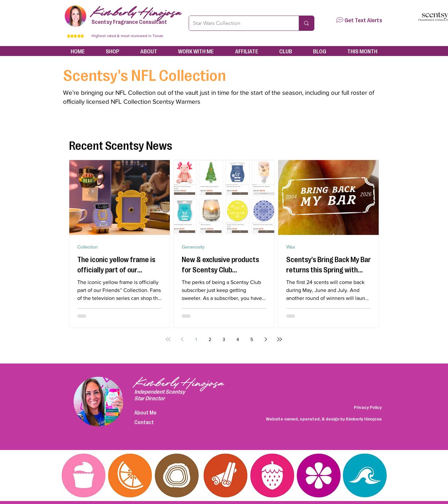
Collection (88, 247)
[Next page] (266, 339)
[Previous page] (182, 339)
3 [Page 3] (224, 339)
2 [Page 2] (210, 339)
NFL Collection (135, 93)
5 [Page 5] (252, 339)
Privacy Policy (368, 407)
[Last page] (280, 339)
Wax (291, 247)
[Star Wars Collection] (239, 23)
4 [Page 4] (238, 339)
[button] (340, 20)
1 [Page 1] (196, 339)
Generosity (193, 247)
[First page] (168, 339)
